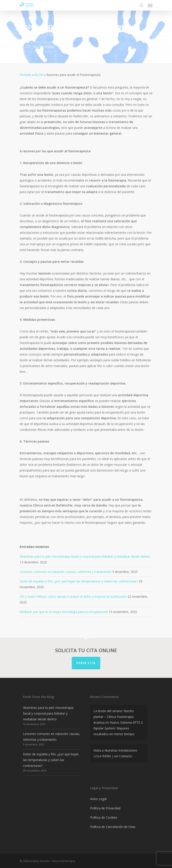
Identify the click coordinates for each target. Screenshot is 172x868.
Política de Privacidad (105, 808)
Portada (25, 75)
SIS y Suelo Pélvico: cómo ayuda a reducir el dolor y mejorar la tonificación (73, 596)
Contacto (126, 756)
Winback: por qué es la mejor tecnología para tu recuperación (64, 612)
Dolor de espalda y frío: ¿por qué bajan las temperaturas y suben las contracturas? (79, 581)
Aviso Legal (98, 799)
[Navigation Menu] (150, 5)
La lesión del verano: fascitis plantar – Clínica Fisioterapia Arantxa (114, 717)
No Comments (39, 46)
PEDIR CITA (86, 663)
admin (32, 34)
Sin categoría (88, 34)
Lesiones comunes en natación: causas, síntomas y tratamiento (66, 572)
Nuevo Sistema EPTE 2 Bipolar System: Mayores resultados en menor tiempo (118, 728)
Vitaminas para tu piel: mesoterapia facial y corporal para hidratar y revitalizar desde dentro (85, 556)
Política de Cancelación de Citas (113, 827)
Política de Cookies (104, 817)
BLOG (39, 75)
